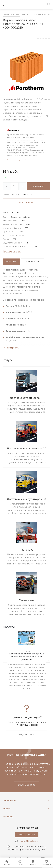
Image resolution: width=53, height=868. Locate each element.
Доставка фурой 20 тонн (27, 398)
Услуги (7, 809)
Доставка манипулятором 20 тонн (27, 449)
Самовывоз (26, 600)
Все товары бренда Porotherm (21, 160)
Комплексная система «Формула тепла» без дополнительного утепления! (26, 657)
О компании (10, 801)
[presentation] (5, 660)
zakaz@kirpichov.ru (29, 841)
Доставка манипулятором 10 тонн (26, 499)
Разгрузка (26, 550)
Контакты (8, 817)
